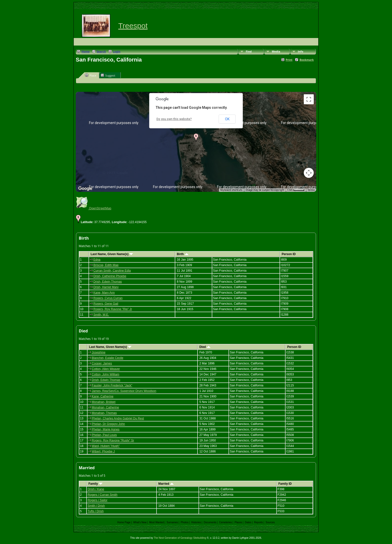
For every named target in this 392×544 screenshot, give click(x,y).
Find (249, 51)
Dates (248, 522)
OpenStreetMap (93, 208)
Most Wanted (157, 522)
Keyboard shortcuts (231, 190)
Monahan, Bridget (104, 402)
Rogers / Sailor (97, 500)
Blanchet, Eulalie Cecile (107, 358)
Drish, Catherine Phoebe (110, 276)
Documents (210, 522)
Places (238, 522)
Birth (182, 254)
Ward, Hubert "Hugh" (106, 446)
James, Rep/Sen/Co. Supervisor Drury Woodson (124, 391)
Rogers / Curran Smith (102, 495)
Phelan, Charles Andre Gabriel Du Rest (118, 418)
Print (289, 60)
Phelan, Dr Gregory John (108, 424)
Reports (258, 522)
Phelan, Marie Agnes (106, 429)
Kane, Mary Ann (104, 293)
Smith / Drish (96, 506)
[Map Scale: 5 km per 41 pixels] (296, 190)
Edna (97, 260)
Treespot (133, 26)
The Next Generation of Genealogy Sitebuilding (180, 538)
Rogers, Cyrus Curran (108, 298)
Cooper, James (102, 363)
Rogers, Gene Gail (106, 304)
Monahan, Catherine (105, 407)
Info (300, 51)
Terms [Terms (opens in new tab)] (311, 190)
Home (86, 51)
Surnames (172, 522)
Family (95, 484)
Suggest (108, 75)
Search (101, 51)
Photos (185, 522)
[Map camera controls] (309, 173)
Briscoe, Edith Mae (106, 265)
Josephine (99, 352)
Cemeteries (225, 522)
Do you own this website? (174, 119)
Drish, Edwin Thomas (107, 282)
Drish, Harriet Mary (106, 287)
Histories (196, 522)
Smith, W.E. (101, 315)
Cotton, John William (105, 374)
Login (117, 51)
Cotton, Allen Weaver (106, 369)
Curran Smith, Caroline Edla (112, 271)
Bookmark (307, 60)
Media (276, 51)
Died (205, 347)
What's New (140, 522)
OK (227, 119)
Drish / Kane (96, 489)
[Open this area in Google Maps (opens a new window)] (85, 189)
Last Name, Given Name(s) (112, 254)
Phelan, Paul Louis (104, 435)
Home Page (124, 522)
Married (166, 484)
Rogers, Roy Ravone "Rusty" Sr (113, 440)
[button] (196, 138)
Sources (270, 522)
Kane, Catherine (103, 396)
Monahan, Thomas (104, 413)
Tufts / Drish (95, 511)
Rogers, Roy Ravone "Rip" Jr (113, 309)
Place (91, 75)
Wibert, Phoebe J (103, 451)
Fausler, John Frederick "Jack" (112, 385)
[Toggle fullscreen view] (309, 99)
